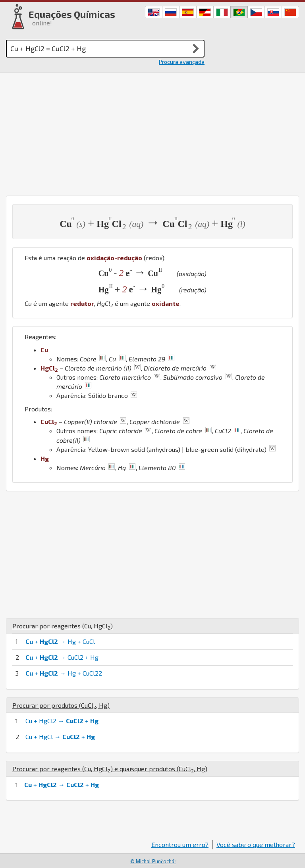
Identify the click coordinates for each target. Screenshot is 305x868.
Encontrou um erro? (180, 844)
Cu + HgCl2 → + (62, 721)
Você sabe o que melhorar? (256, 844)
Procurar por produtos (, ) (61, 705)
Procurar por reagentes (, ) (63, 626)
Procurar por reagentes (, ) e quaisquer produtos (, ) (110, 769)
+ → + (62, 784)
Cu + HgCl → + (60, 736)
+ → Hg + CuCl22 (64, 673)
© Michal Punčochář (153, 861)
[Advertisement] (152, 132)
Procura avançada (182, 62)
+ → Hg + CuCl (60, 641)
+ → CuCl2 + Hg (62, 657)
